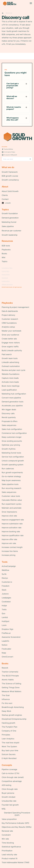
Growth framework (10, 172)
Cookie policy (6, 281)
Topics (4, 261)
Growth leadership (10, 235)
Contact (5, 199)
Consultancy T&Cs (7, 268)
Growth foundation (10, 213)
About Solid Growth (10, 191)
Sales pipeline (8, 226)
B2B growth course (10, 176)
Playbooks (6, 250)
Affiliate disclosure (7, 284)
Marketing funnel (9, 222)
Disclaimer (5, 278)
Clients (5, 195)
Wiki (4, 257)
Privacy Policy (6, 275)
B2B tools (6, 246)
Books (4, 254)
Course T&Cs (5, 271)
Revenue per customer (11, 231)
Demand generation (10, 218)
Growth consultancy (10, 180)
